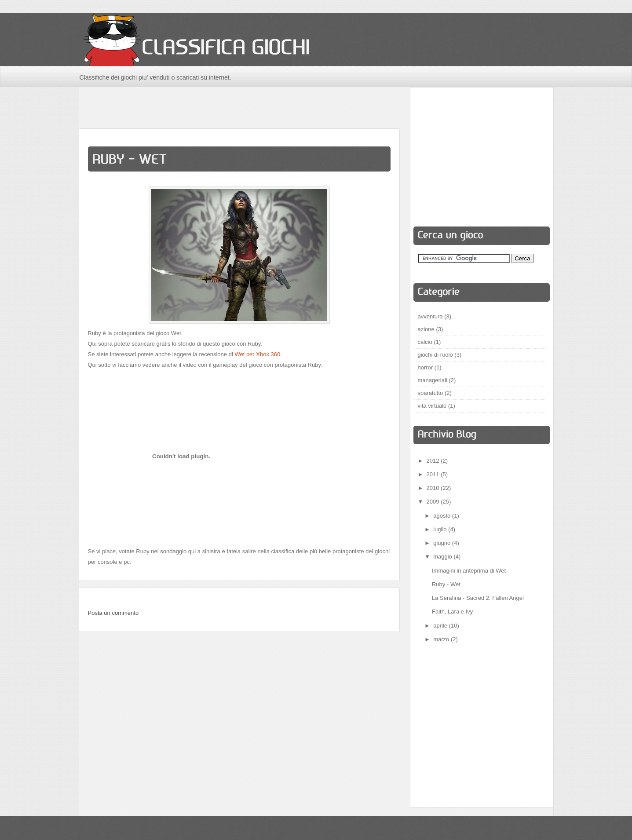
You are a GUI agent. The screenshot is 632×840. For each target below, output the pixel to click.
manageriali (433, 380)
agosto (443, 516)
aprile (441, 626)
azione (426, 329)
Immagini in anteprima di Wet (469, 571)
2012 (434, 461)
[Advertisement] (239, 107)
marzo (442, 639)
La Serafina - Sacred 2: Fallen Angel (478, 598)
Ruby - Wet (446, 584)
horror (426, 367)
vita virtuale (432, 406)
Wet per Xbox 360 (257, 354)
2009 (434, 502)
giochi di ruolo (435, 355)
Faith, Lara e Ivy (452, 612)
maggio (443, 557)
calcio (425, 342)
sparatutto (431, 393)
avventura (430, 316)
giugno (443, 543)
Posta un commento (113, 613)
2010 (434, 488)
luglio (441, 529)
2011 (434, 474)
